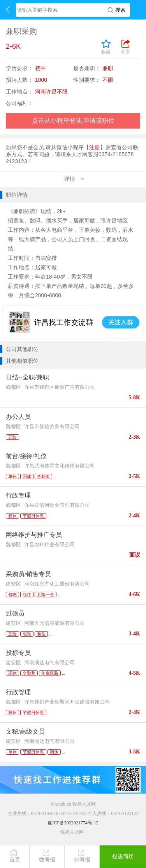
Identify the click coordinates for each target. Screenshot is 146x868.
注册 (95, 147)
